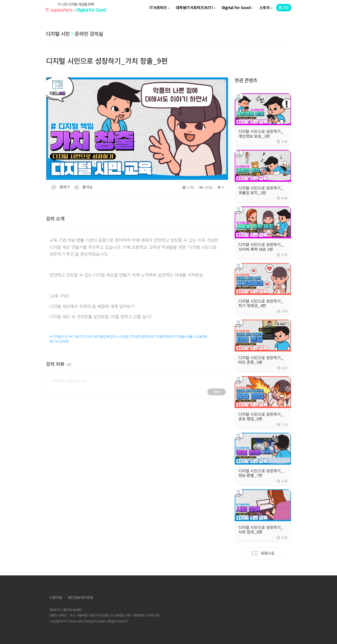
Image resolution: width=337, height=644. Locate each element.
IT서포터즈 (158, 7)
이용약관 (56, 597)
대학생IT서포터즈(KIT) (194, 7)
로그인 (284, 7)
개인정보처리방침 (80, 597)
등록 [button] (217, 392)
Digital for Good (236, 7)
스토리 (265, 7)
